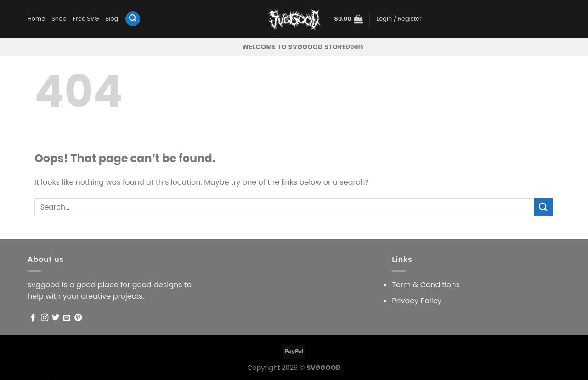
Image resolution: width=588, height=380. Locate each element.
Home (36, 19)
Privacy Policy (417, 301)
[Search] (133, 19)
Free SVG (86, 19)
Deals (355, 47)
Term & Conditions (426, 285)
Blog (112, 19)
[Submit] (543, 207)
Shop (59, 19)
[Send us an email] (67, 318)
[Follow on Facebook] (33, 318)
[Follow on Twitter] (56, 318)
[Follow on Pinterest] (78, 318)
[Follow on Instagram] (45, 318)
